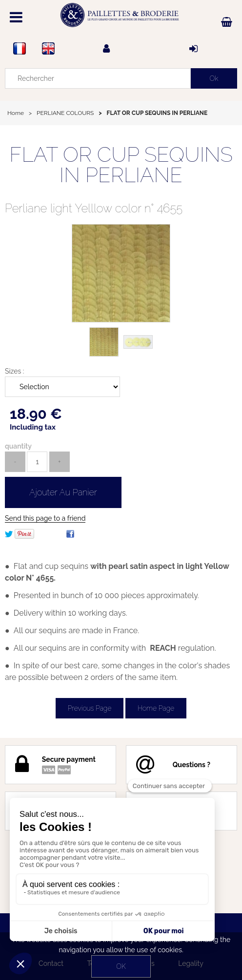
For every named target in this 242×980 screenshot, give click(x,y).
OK (121, 966)
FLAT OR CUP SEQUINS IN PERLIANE (121, 165)
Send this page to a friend (45, 518)
